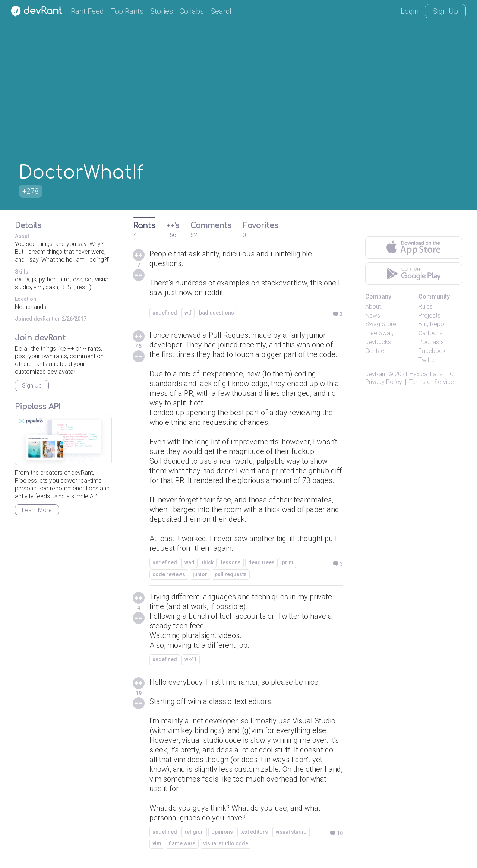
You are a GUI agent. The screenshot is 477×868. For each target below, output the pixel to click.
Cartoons (431, 333)
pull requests (231, 574)
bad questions (217, 313)
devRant (376, 374)
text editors (254, 832)
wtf (188, 313)
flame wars (182, 843)
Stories (162, 11)
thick (208, 562)
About (373, 307)
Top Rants (127, 11)
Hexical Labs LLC (432, 374)
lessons (231, 562)
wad (189, 562)
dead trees (261, 562)
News (373, 315)
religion (194, 832)
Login (410, 11)
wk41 (191, 659)
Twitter (427, 360)
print (288, 562)
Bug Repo (431, 324)
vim (157, 843)
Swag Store (381, 324)
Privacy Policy (384, 382)
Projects (429, 315)
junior (200, 574)
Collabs (192, 11)
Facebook (432, 351)
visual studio (291, 832)
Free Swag (379, 333)
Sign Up (445, 11)
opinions (222, 832)
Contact (376, 351)
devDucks (378, 342)
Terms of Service (432, 382)
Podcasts (431, 342)
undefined (165, 313)
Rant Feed (87, 11)
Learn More (37, 510)
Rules (426, 307)
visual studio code (226, 843)
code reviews (169, 574)
